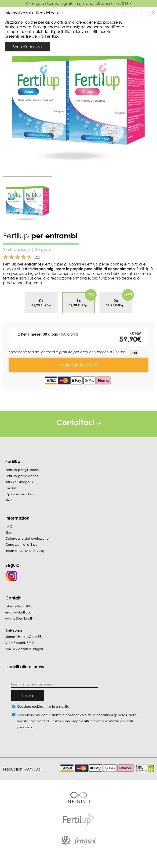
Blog (9, 532)
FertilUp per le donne (22, 476)
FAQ (9, 526)
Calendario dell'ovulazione (27, 538)
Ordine (11, 488)
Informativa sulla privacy (25, 551)
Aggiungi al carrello (78, 365)
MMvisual (33, 769)
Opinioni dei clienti (20, 494)
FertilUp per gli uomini (22, 470)
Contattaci (78, 422)
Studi (9, 500)
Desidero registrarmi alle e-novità (43, 706)
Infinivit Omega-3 (19, 482)
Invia (28, 696)
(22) (37, 257)
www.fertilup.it (21, 612)
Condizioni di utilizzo (21, 544)
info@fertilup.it (21, 618)
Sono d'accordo (27, 47)
